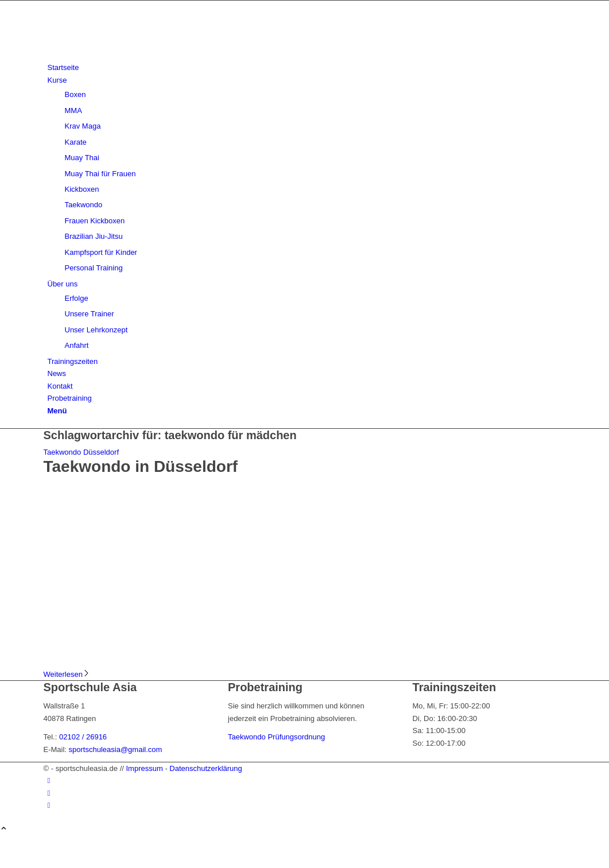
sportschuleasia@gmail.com (116, 749)
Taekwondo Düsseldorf (82, 452)
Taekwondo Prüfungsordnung (276, 737)
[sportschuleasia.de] (130, 55)
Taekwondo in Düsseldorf (141, 466)
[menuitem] (307, 67)
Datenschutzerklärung (205, 768)
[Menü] (57, 411)
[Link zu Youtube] (49, 805)
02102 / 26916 (83, 737)
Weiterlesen (67, 674)
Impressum (144, 768)
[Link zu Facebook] (49, 780)
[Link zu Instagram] (49, 793)
